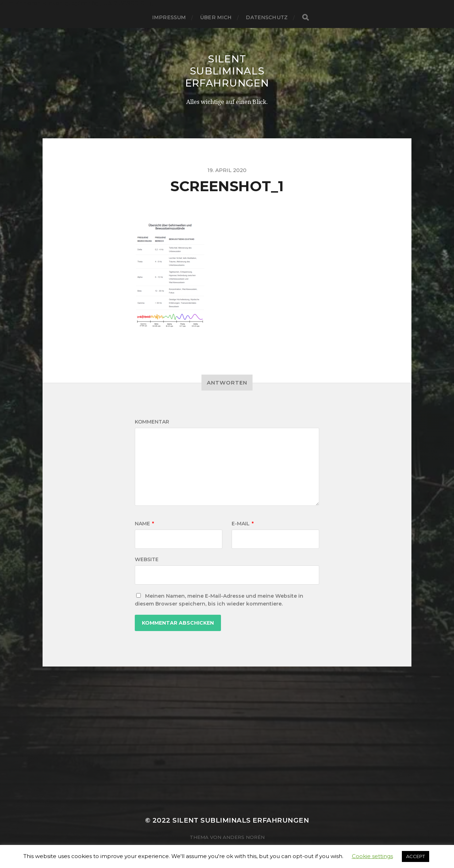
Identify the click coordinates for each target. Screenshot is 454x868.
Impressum (169, 17)
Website (147, 559)
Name (144, 524)
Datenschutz (267, 17)
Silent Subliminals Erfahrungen (227, 71)
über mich (216, 17)
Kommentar (152, 422)
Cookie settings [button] (372, 856)
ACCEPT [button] (416, 856)
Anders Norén (244, 837)
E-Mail (243, 524)
